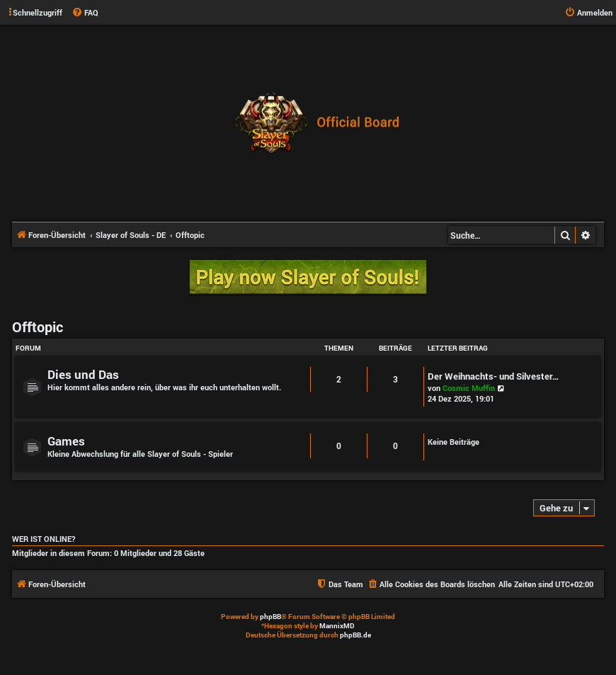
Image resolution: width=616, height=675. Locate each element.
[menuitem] (85, 13)
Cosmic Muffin (469, 388)
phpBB (270, 617)
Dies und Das (83, 374)
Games (66, 441)
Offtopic (38, 327)
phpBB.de (355, 635)
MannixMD (337, 626)
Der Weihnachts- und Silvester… (494, 376)
